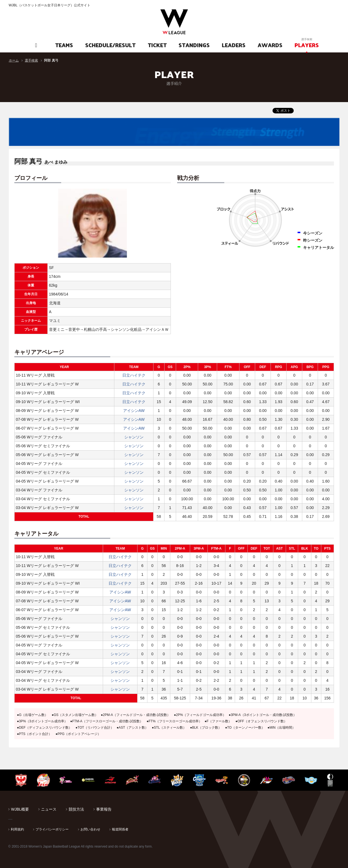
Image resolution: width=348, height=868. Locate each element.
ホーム (14, 60)
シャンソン (134, 437)
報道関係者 (120, 829)
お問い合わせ (90, 829)
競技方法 (76, 809)
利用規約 (17, 829)
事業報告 (104, 809)
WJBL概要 (20, 809)
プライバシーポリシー (52, 829)
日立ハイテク (134, 375)
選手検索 (31, 60)
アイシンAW (134, 411)
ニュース (49, 809)
